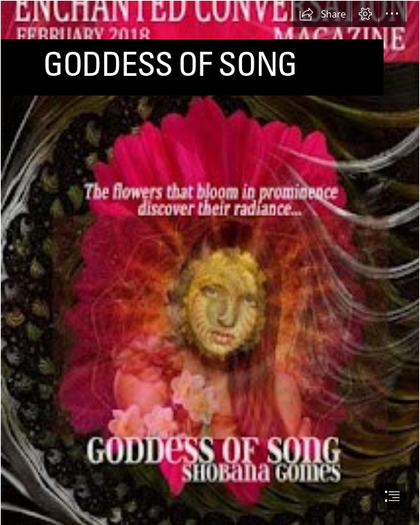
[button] (322, 14)
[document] (210, 262)
